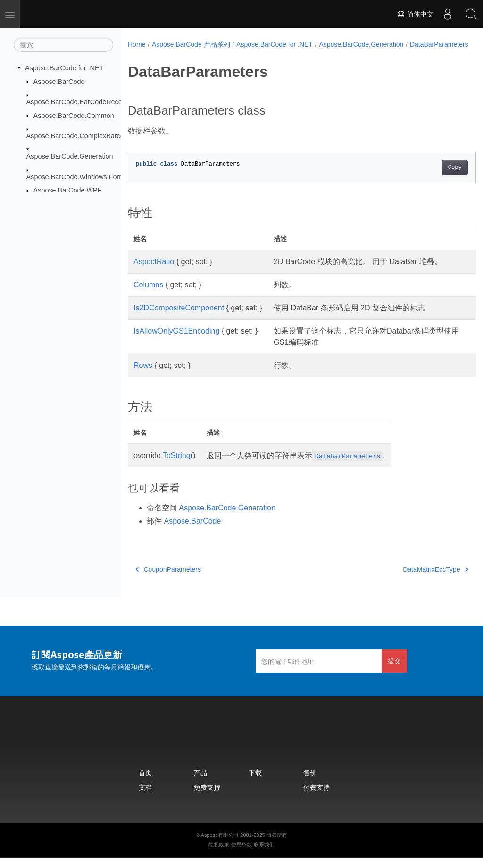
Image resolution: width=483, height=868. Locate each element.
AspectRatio (154, 271)
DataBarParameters (163, 54)
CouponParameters (168, 579)
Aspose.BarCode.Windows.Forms (77, 177)
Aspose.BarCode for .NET (64, 68)
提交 (394, 671)
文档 (145, 797)
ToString (177, 465)
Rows (143, 375)
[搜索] (63, 45)
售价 (310, 782)
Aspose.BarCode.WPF (68, 190)
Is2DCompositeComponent (179, 318)
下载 (255, 782)
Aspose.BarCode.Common (74, 115)
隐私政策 (219, 854)
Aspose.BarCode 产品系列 (191, 44)
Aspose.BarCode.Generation (70, 156)
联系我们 (264, 854)
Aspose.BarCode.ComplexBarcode (79, 136)
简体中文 (415, 14)
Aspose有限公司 (220, 845)
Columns (148, 295)
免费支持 (207, 797)
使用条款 (241, 854)
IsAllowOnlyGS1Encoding (176, 341)
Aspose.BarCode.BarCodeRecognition (84, 102)
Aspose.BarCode (59, 81)
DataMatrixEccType (411, 579)
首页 (145, 782)
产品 (200, 782)
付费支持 (316, 797)
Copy (430, 177)
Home (137, 44)
